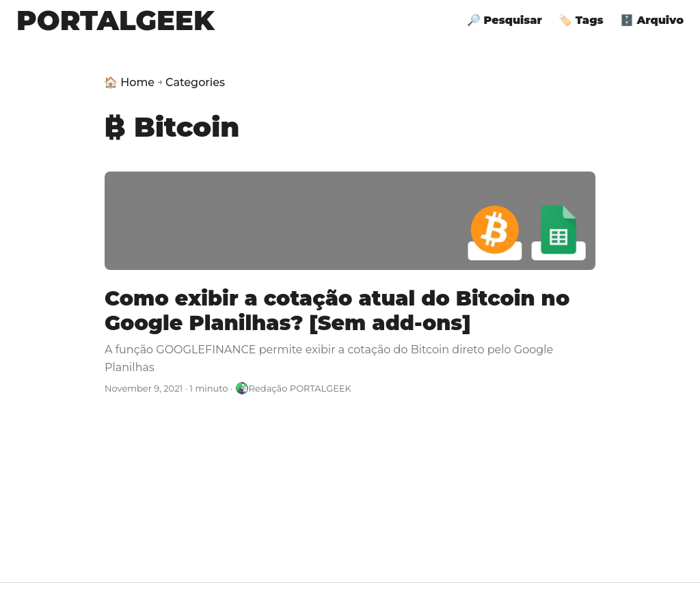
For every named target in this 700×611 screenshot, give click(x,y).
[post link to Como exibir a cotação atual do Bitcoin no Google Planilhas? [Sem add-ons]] (350, 284)
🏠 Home (129, 82)
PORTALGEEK (116, 20)
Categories (195, 82)
